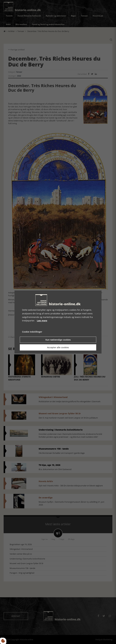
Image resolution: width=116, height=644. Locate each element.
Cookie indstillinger (32, 332)
